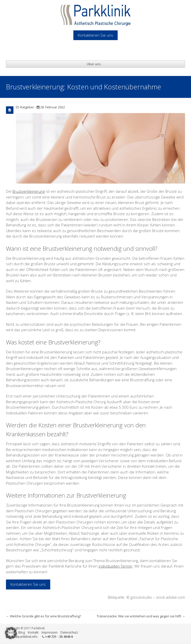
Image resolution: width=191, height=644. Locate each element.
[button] (11, 633)
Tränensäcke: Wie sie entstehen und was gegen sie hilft (141, 616)
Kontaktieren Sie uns (28, 584)
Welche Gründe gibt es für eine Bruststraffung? (44, 616)
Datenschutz (69, 632)
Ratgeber (27, 107)
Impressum (49, 632)
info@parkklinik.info (24, 637)
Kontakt (33, 632)
